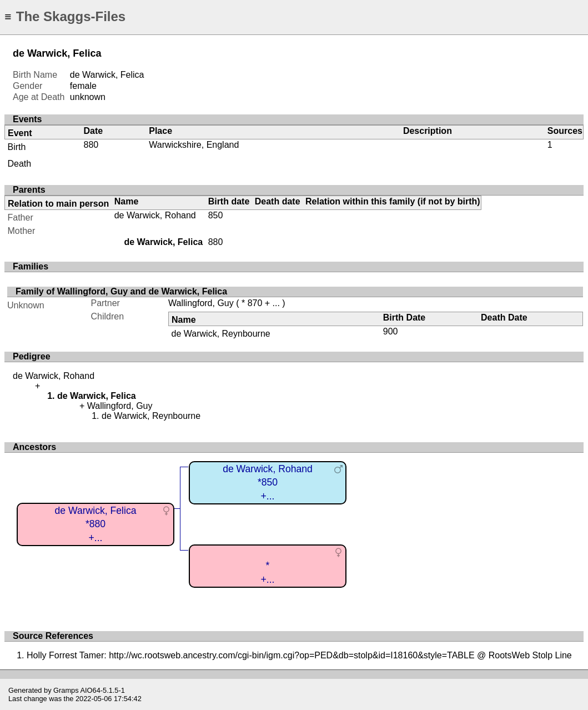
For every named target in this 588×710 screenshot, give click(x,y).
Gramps (66, 690)
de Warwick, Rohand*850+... (268, 482)
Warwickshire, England (194, 145)
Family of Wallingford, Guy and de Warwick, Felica (121, 291)
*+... (268, 572)
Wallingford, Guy (201, 303)
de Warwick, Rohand (155, 215)
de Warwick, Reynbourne (221, 334)
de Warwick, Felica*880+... (96, 524)
